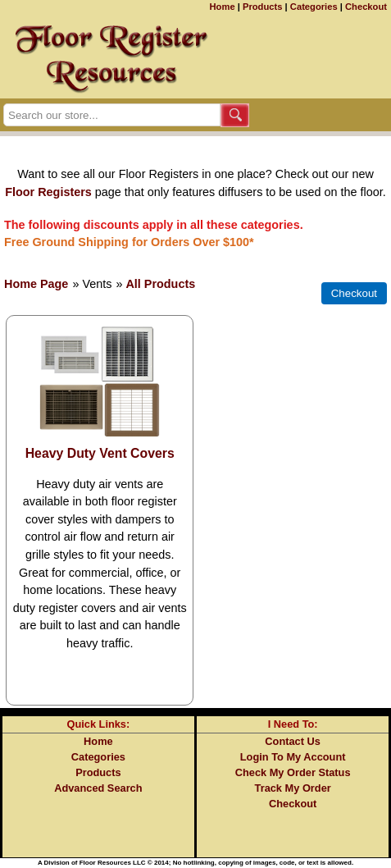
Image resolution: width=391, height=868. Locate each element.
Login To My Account (293, 757)
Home (223, 7)
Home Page (36, 284)
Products (263, 7)
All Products (160, 284)
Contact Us (293, 741)
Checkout (366, 7)
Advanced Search (98, 788)
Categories (314, 7)
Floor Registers (48, 192)
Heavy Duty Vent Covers (100, 453)
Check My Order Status (293, 772)
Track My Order (293, 788)
